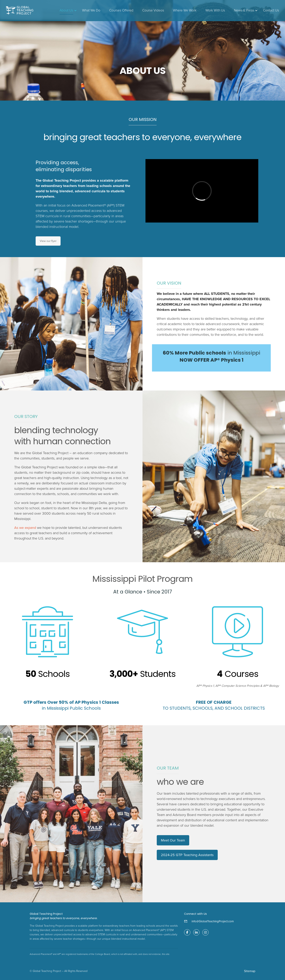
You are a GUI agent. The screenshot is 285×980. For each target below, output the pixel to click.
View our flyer (48, 241)
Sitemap (250, 971)
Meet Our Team (173, 840)
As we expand (25, 528)
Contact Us (271, 10)
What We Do (91, 10)
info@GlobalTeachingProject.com (213, 921)
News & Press (244, 10)
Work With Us (215, 10)
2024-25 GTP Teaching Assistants (187, 855)
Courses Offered (121, 10)
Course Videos (153, 10)
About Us (66, 10)
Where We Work (185, 10)
